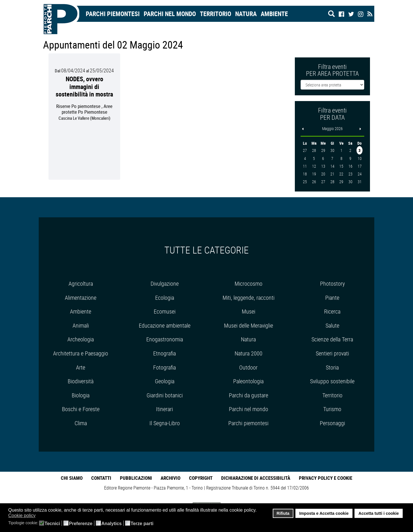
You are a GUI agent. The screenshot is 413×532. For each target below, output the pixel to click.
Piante (332, 298)
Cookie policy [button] (22, 515)
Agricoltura (81, 284)
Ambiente (274, 14)
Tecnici (52, 524)
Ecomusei (165, 311)
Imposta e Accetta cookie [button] (324, 513)
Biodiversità (81, 381)
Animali (81, 325)
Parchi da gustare (249, 395)
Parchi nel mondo (170, 14)
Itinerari (164, 409)
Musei (249, 311)
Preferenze (81, 524)
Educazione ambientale (165, 325)
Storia (332, 367)
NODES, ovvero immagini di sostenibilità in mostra (84, 86)
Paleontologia (248, 381)
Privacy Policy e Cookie (326, 478)
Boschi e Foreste (81, 409)
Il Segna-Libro (165, 423)
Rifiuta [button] (283, 513)
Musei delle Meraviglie (249, 325)
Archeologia (81, 339)
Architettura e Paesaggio (81, 353)
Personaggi (332, 423)
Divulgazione (165, 284)
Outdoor (248, 367)
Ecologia (165, 298)
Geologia (165, 381)
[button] (39, 516)
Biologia (81, 395)
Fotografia (164, 367)
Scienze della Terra (332, 339)
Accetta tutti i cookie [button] (379, 513)
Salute (332, 325)
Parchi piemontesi (248, 423)
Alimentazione (81, 298)
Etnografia (164, 353)
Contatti (101, 478)
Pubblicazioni (136, 478)
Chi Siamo (72, 478)
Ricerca (332, 311)
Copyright (201, 478)
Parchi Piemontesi (113, 14)
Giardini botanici (165, 395)
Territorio (216, 14)
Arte (81, 367)
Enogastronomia (165, 339)
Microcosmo (249, 284)
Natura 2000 (249, 353)
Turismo (332, 409)
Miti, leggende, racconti (249, 298)
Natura (246, 14)
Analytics (111, 524)
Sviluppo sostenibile (332, 381)
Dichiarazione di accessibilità (256, 478)
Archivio (171, 478)
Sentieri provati (332, 353)
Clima (81, 423)
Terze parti (142, 524)
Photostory (332, 284)
